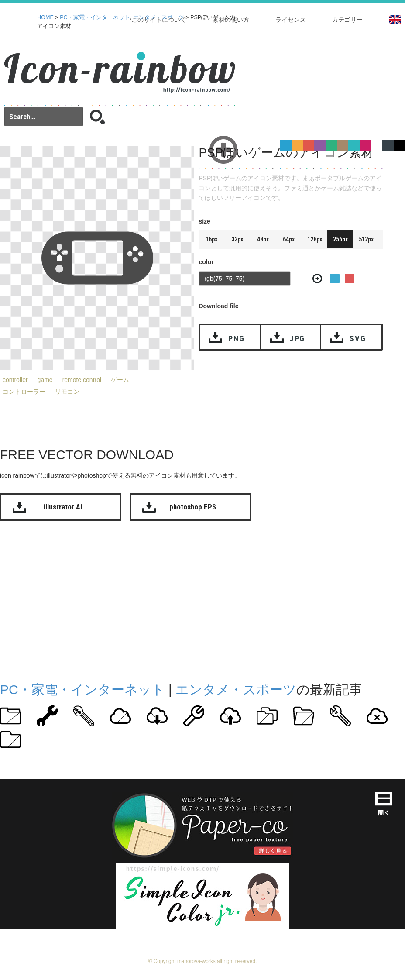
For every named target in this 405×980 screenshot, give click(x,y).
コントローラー (24, 392)
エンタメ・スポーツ (159, 17)
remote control (82, 380)
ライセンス (291, 20)
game (45, 380)
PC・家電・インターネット (95, 17)
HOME (45, 17)
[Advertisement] (168, 599)
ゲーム (120, 380)
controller (15, 380)
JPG (297, 339)
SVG (358, 339)
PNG (236, 339)
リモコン (67, 392)
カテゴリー (347, 20)
